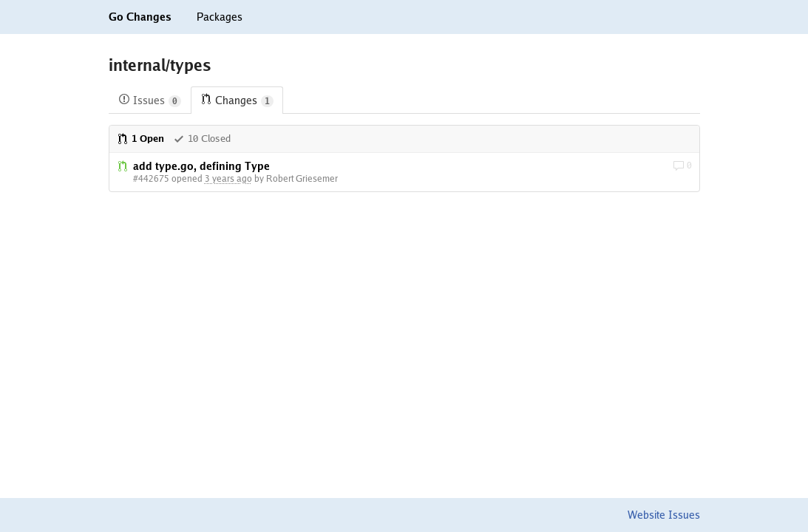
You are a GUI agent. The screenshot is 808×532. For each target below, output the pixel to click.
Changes (237, 101)
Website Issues (664, 515)
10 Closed (202, 139)
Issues (150, 101)
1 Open (140, 139)
